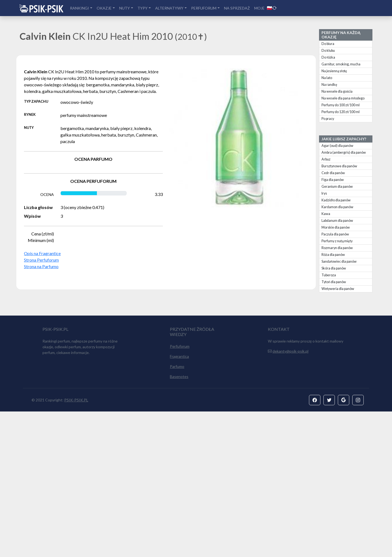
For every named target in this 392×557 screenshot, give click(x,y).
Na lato (327, 78)
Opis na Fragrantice (42, 253)
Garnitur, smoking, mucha (341, 64)
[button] (315, 546)
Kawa (326, 214)
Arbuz (326, 159)
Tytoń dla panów (334, 282)
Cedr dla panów (333, 173)
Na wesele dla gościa (337, 91)
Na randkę (329, 85)
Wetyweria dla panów (338, 289)
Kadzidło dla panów (336, 200)
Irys (324, 193)
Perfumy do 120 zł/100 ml (341, 112)
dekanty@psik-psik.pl (290, 497)
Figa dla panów (333, 180)
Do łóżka (328, 57)
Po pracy (328, 119)
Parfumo (177, 512)
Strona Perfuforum (41, 260)
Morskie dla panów (336, 227)
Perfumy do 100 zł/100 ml (341, 105)
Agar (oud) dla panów (337, 146)
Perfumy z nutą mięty (337, 241)
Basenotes (179, 522)
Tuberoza (329, 275)
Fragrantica (179, 502)
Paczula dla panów (335, 234)
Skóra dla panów (334, 268)
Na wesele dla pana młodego (343, 98)
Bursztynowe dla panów (339, 166)
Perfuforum (180, 492)
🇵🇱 (272, 8)
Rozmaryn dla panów (337, 248)
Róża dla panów (333, 255)
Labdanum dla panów (337, 221)
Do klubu (328, 51)
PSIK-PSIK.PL (76, 545)
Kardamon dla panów (337, 207)
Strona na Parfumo (41, 266)
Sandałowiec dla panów (339, 261)
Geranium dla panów (337, 187)
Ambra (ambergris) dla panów (344, 152)
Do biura (328, 44)
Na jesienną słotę (334, 71)
